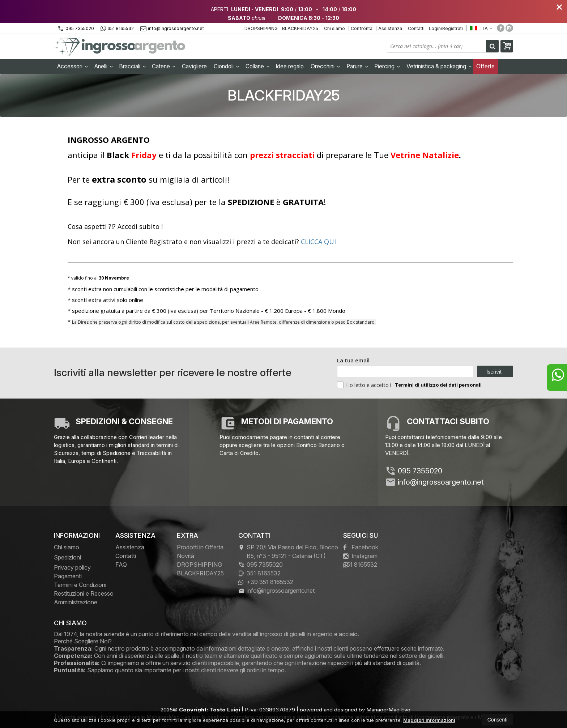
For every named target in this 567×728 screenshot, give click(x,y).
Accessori (73, 66)
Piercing (387, 66)
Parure (357, 66)
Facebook (361, 547)
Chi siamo (334, 28)
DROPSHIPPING (261, 28)
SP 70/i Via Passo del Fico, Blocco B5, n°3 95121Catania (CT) (288, 552)
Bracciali (132, 66)
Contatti (416, 28)
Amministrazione (76, 602)
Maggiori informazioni (429, 720)
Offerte (485, 66)
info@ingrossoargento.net (172, 28)
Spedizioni (67, 557)
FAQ (121, 565)
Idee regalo (290, 66)
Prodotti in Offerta (200, 547)
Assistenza (390, 28)
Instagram (360, 556)
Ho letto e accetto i (365, 385)
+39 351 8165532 (266, 582)
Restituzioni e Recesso (84, 593)
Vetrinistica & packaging (439, 66)
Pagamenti (68, 576)
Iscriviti (495, 372)
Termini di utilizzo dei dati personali (438, 385)
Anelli (104, 66)
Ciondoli (226, 66)
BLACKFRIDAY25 (300, 28)
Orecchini (325, 66)
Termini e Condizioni (80, 585)
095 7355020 (76, 29)
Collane (257, 66)
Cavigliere (194, 66)
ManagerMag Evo (388, 710)
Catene (164, 66)
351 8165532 (117, 29)
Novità (186, 556)
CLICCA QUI (318, 242)
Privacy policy (72, 567)
